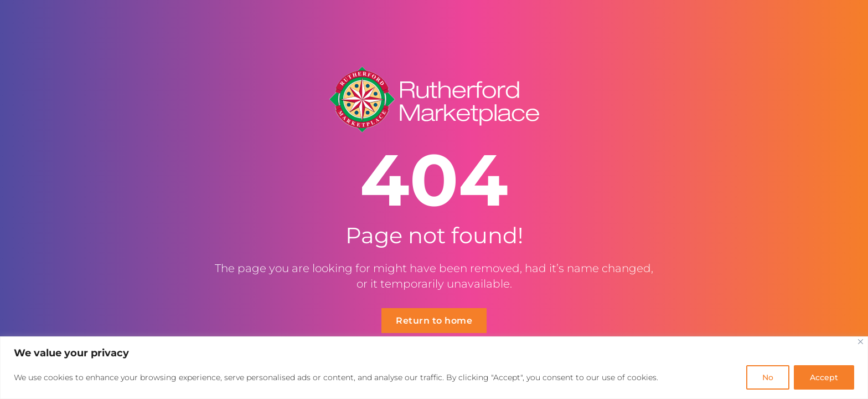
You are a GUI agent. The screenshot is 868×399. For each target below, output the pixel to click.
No (768, 377)
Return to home (434, 321)
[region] (434, 368)
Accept (824, 377)
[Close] (861, 342)
